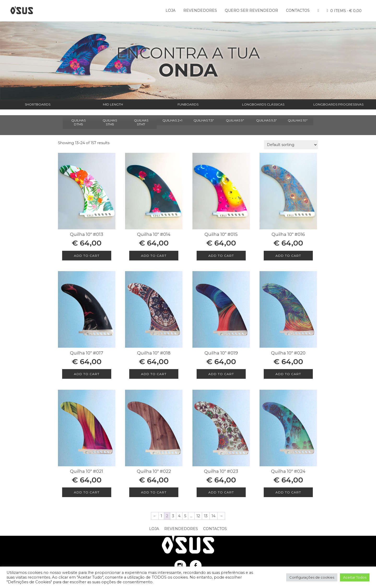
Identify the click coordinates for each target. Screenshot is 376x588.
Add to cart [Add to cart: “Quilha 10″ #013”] (87, 256)
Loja (171, 10)
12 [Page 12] (198, 516)
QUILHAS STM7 (141, 122)
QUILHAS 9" (235, 120)
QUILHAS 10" (298, 120)
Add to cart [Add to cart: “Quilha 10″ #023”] (221, 492)
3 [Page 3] (173, 516)
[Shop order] (291, 145)
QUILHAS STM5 (110, 122)
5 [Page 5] (185, 516)
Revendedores (200, 10)
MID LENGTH (113, 104)
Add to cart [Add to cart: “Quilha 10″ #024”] (288, 492)
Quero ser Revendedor (251, 10)
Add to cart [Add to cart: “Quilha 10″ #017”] (87, 374)
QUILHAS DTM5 (78, 122)
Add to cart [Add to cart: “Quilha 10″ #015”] (221, 256)
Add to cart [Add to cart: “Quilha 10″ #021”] (87, 492)
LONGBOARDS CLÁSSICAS (263, 104)
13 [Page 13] (206, 516)
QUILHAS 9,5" (266, 120)
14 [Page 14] (213, 516)
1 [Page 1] (161, 516)
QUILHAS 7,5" (204, 120)
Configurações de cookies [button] (312, 577)
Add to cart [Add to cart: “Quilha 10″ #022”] (154, 492)
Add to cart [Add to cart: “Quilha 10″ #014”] (154, 256)
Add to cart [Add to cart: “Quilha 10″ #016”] (288, 256)
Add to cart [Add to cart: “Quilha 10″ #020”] (288, 374)
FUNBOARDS (188, 104)
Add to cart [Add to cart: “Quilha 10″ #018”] (154, 374)
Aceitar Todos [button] (355, 577)
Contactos (298, 10)
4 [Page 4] (179, 516)
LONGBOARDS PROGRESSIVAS (338, 104)
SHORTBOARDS (38, 104)
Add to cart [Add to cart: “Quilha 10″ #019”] (221, 374)
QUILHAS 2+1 (172, 120)
